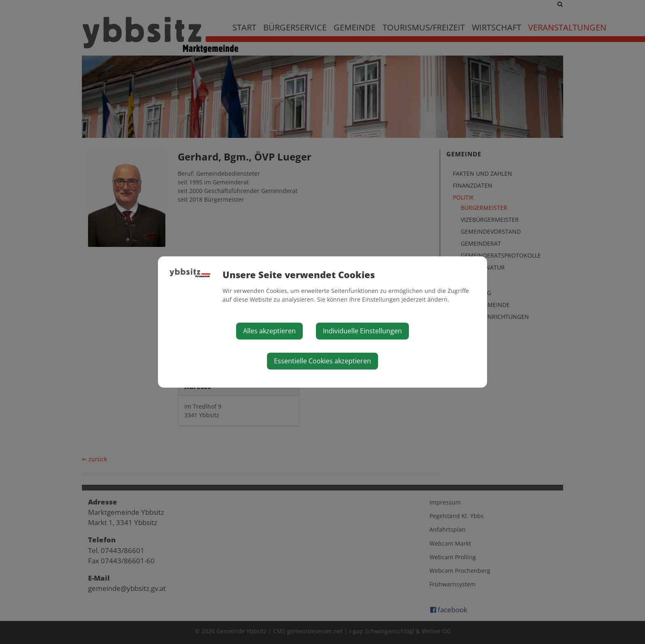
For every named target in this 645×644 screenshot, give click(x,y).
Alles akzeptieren (269, 331)
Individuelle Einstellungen (362, 331)
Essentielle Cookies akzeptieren (322, 361)
